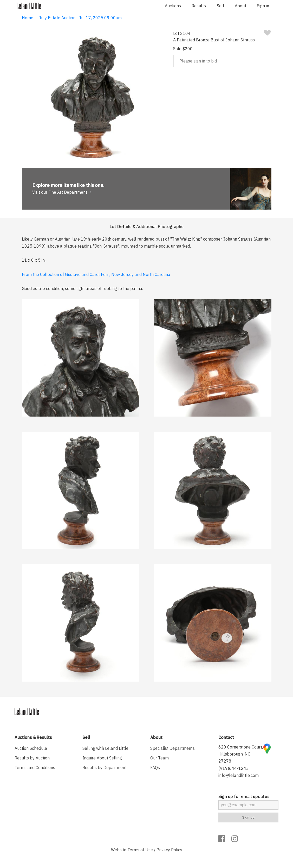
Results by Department (105, 768)
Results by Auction (32, 758)
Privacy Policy (169, 850)
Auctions (173, 6)
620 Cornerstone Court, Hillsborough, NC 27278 (241, 754)
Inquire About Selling (102, 758)
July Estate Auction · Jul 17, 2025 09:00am (80, 18)
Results (199, 6)
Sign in (263, 6)
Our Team (159, 758)
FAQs (155, 768)
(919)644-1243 (234, 768)
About (240, 6)
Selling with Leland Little (105, 748)
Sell (220, 6)
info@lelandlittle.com (239, 775)
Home (28, 18)
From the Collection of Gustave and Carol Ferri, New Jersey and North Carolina (96, 274)
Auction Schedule (31, 748)
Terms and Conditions (35, 768)
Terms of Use (140, 850)
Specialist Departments (172, 748)
